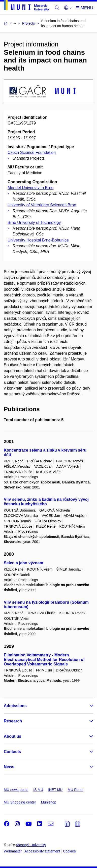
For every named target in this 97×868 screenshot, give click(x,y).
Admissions (15, 706)
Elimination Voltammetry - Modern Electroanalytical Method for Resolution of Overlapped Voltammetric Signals (44, 660)
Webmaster (13, 851)
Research (13, 721)
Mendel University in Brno (30, 188)
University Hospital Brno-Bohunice (38, 240)
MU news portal (16, 790)
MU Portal (75, 790)
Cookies (69, 851)
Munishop (49, 802)
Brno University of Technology (34, 223)
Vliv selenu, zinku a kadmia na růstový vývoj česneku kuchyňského (46, 502)
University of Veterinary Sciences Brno (42, 205)
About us (12, 736)
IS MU (38, 790)
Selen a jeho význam (24, 563)
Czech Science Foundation (32, 152)
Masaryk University (31, 845)
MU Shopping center (20, 802)
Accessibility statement (42, 851)
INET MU (55, 790)
